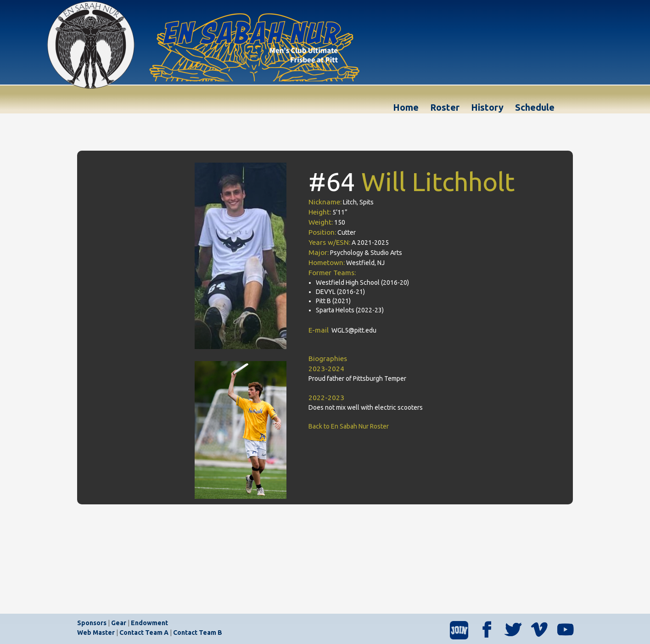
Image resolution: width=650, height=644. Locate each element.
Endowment (149, 623)
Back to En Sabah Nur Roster (349, 426)
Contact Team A (144, 633)
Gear (119, 623)
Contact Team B (198, 633)
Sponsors (92, 623)
